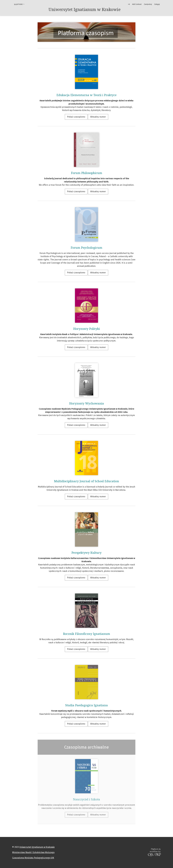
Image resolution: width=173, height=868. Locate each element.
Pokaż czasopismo (76, 117)
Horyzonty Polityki (87, 329)
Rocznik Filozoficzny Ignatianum (87, 634)
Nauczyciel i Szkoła (86, 799)
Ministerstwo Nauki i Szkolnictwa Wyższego (33, 852)
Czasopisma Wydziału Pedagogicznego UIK (33, 858)
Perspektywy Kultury (86, 553)
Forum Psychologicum (86, 248)
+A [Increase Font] (129, 4)
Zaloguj (157, 4)
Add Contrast (137, 4)
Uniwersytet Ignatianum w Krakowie (37, 847)
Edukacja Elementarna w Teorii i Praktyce (86, 95)
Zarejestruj (148, 4)
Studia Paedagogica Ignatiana (86, 705)
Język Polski (20, 4)
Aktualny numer (98, 117)
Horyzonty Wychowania (87, 403)
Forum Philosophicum (87, 173)
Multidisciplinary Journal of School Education (86, 481)
